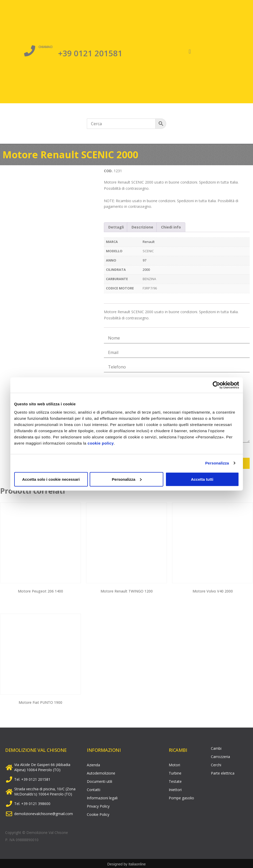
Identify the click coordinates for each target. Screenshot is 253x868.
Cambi (216, 747)
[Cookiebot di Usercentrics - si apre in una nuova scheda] (216, 385)
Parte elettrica (223, 772)
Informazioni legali (102, 797)
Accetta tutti (202, 479)
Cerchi (216, 764)
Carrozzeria (220, 755)
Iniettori (175, 788)
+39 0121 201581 (90, 52)
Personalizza (217, 463)
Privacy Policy (98, 805)
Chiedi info (171, 227)
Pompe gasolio (181, 797)
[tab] (116, 227)
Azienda (93, 764)
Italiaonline (137, 863)
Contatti (94, 788)
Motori (174, 764)
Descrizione (142, 227)
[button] (190, 52)
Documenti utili (99, 780)
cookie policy (101, 443)
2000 (146, 270)
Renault (149, 242)
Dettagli (116, 227)
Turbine (175, 772)
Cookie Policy (98, 813)
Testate (175, 780)
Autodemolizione (101, 772)
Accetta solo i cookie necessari (51, 479)
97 (144, 260)
